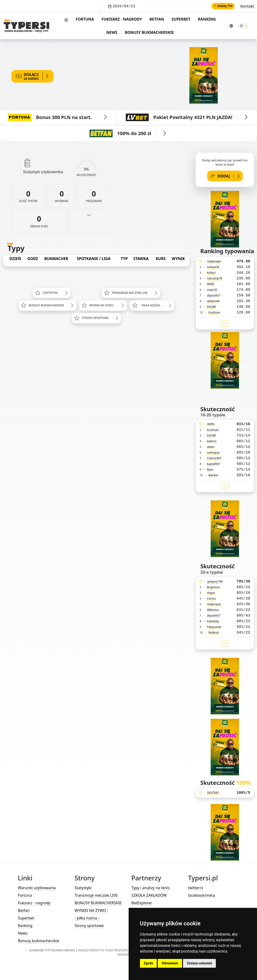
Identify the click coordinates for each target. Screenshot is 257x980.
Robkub (214, 633)
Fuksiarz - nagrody (122, 19)
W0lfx (211, 284)
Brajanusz (213, 587)
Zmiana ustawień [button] (199, 963)
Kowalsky (213, 621)
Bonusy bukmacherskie (149, 32)
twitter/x (196, 888)
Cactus (211, 598)
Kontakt (247, 6)
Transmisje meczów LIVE (96, 895)
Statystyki (83, 888)
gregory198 (215, 581)
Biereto (213, 475)
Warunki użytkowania (37, 888)
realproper (214, 261)
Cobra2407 (214, 458)
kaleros (212, 441)
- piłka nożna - (87, 918)
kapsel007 (214, 464)
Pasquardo (214, 627)
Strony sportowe (89, 926)
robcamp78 (214, 278)
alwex (211, 447)
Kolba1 (211, 273)
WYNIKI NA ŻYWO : (91, 910)
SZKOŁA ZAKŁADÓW (149, 895)
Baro (210, 470)
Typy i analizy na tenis (151, 888)
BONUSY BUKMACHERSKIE (98, 903)
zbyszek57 (214, 295)
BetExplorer (142, 903)
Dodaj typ (223, 6)
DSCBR (211, 307)
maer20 (212, 290)
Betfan (157, 19)
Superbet (181, 19)
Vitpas (211, 593)
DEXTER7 (213, 793)
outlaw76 (213, 267)
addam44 (213, 301)
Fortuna (85, 19)
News (112, 32)
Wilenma (213, 610)
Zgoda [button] (148, 963)
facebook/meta (202, 895)
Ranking (207, 19)
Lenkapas (213, 452)
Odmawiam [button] (170, 963)
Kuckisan (214, 312)
